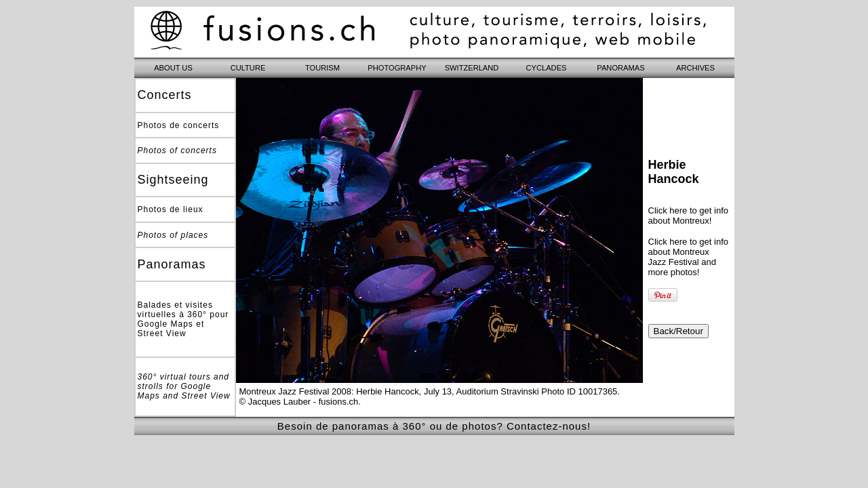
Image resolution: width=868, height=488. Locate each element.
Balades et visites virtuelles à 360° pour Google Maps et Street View (183, 319)
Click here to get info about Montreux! (689, 216)
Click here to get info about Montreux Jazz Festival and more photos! (689, 257)
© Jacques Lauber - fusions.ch (299, 402)
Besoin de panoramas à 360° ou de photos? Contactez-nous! (434, 426)
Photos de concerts (179, 125)
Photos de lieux (171, 209)
